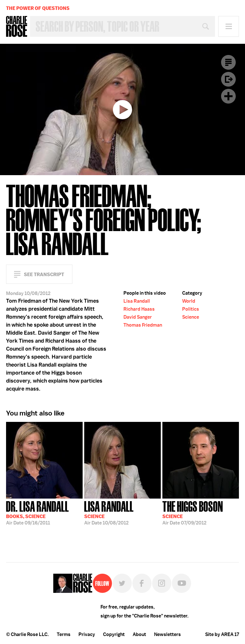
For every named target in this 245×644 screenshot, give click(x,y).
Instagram (162, 583)
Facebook (142, 583)
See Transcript (44, 274)
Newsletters (167, 634)
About (139, 634)
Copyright (114, 634)
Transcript (228, 62)
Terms (64, 634)
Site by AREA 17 (222, 634)
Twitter (122, 583)
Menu (229, 26)
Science (191, 317)
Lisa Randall (137, 301)
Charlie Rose (17, 27)
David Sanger (138, 317)
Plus (228, 96)
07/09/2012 (193, 512)
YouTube (182, 583)
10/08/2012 (109, 512)
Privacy (87, 634)
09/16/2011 (37, 512)
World (189, 301)
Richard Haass (139, 309)
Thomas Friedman (143, 325)
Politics (191, 309)
